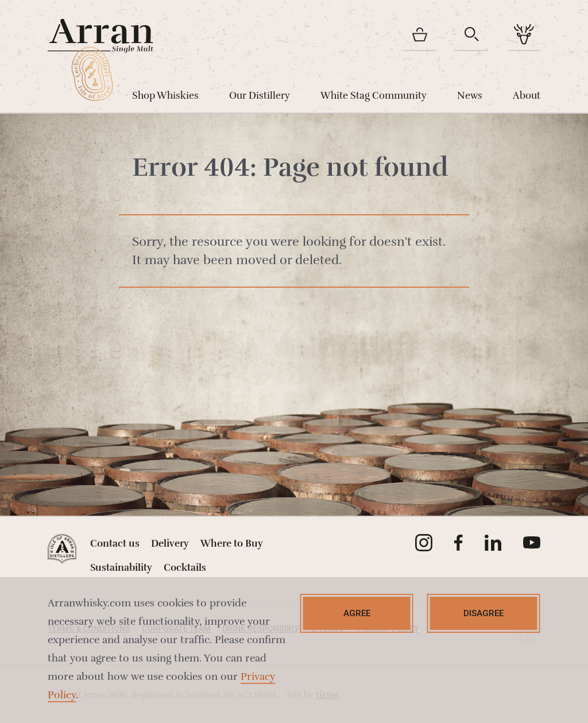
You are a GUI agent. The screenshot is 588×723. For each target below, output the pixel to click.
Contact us (115, 544)
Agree (357, 613)
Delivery (170, 544)
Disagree (483, 613)
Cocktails (185, 568)
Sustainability (121, 568)
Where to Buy (232, 544)
